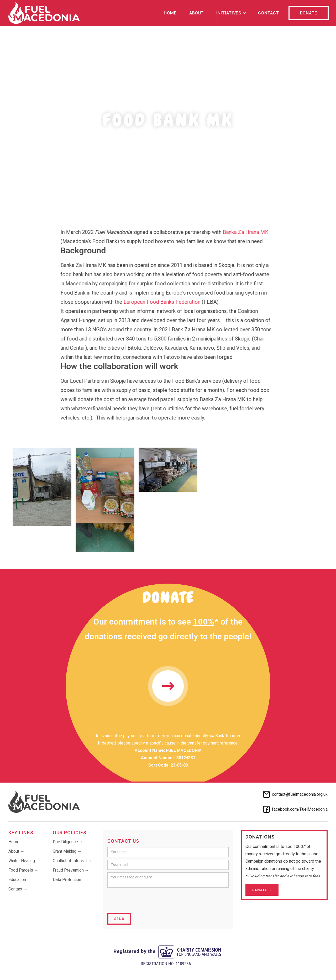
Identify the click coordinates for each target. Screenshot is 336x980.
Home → (17, 842)
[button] (231, 13)
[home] (44, 13)
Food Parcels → (23, 870)
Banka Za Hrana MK (242, 232)
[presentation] (147, 900)
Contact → (18, 889)
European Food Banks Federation (159, 302)
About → (16, 851)
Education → (20, 880)
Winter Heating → (24, 861)
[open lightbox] (42, 487)
